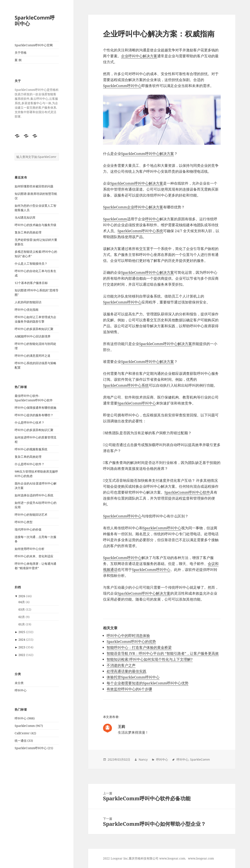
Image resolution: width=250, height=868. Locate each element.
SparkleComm (115, 219)
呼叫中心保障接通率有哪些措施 (35, 408)
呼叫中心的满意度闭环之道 (32, 356)
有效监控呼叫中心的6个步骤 (129, 689)
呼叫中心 (21, 690)
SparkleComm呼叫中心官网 (34, 45)
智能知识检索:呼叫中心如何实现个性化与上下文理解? (150, 659)
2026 (22, 596)
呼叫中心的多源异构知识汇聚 (34, 329)
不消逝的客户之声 (121, 665)
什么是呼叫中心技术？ (30, 422)
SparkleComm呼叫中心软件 (187, 492)
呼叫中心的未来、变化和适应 (34, 556)
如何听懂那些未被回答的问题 (34, 186)
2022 (22, 655)
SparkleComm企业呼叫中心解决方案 (133, 207)
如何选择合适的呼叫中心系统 (34, 495)
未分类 (19, 683)
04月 (22, 602)
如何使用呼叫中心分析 (30, 549)
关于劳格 (21, 53)
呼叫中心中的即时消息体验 (128, 636)
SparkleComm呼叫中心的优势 (131, 641)
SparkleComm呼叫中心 (35, 20)
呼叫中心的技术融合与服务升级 (35, 225)
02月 (22, 617)
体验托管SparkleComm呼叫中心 (133, 677)
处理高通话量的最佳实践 (126, 671)
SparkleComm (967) (29, 726)
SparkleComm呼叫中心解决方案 (148, 154)
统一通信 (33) (24, 741)
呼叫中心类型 (24, 522)
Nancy (143, 759)
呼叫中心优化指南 (27, 310)
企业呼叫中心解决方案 (139, 56)
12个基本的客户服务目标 (31, 283)
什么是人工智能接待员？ (31, 263)
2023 (22, 647)
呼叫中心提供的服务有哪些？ (34, 415)
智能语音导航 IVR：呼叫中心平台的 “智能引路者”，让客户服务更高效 (163, 653)
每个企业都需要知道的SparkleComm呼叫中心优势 (148, 683)
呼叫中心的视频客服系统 (31, 449)
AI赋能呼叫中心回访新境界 (33, 336)
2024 (22, 640)
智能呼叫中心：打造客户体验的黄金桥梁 (139, 647)
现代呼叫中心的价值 (28, 529)
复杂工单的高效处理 (28, 232)
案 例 (18, 60)
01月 (22, 624)
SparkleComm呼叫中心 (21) (34, 748)
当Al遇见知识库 (25, 217)
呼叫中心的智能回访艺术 (31, 515)
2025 (22, 632)
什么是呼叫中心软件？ (30, 464)
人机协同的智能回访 (28, 302)
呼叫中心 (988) (25, 718)
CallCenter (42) (25, 733)
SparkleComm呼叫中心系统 (140, 231)
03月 (22, 609)
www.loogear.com (201, 858)
